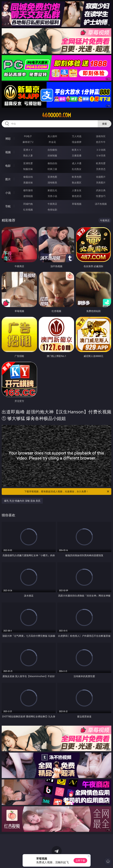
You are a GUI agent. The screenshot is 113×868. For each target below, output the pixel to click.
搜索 (105, 124)
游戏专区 (101, 136)
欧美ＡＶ (77, 150)
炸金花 (52, 142)
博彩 (8, 139)
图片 (8, 179)
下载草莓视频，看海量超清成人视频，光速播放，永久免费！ (67, 491)
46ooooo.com (57, 115)
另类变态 (101, 169)
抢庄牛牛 (101, 142)
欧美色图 (77, 177)
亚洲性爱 (28, 163)
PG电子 (28, 136)
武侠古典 (101, 190)
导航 (8, 206)
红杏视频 (28, 210)
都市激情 (28, 190)
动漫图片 (101, 177)
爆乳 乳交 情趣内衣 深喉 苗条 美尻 (22, 501)
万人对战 (77, 136)
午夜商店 (52, 204)
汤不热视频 (101, 204)
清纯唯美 (52, 183)
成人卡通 (77, 163)
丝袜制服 (52, 155)
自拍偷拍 (52, 150)
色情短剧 (52, 210)
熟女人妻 (28, 155)
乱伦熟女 (77, 169)
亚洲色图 (52, 177)
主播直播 (77, 155)
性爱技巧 (101, 196)
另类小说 (52, 196)
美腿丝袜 (28, 183)
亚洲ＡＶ (28, 150)
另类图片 (101, 183)
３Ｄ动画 (101, 150)
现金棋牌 (77, 142)
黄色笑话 (77, 196)
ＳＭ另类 (101, 155)
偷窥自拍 (28, 177)
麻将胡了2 (28, 142)
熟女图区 (77, 183)
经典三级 (52, 169)
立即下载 (80, 860)
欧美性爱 (101, 163)
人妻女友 (77, 190)
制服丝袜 (28, 169)
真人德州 (52, 136)
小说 (8, 193)
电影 (8, 166)
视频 (8, 152)
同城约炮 (28, 204)
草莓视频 (77, 204)
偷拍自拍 (52, 163)
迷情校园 (28, 196)
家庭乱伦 (52, 190)
